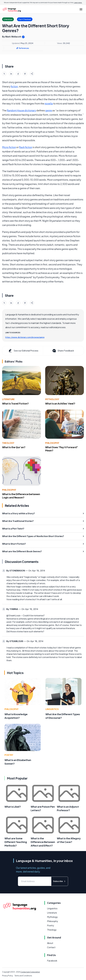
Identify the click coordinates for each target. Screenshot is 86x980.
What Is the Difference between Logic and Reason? (21, 496)
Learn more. (78, 3)
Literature (8, 399)
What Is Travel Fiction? (15, 403)
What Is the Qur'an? (14, 447)
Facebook (52, 961)
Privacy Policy (8, 976)
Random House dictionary (21, 110)
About (50, 943)
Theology (8, 443)
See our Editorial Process (23, 351)
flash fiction (26, 147)
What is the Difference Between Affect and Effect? (43, 842)
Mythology (52, 399)
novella (49, 103)
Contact (51, 947)
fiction (14, 86)
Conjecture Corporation (30, 972)
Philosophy (52, 443)
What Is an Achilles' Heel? (60, 403)
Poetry (9, 755)
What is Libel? (13, 807)
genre (49, 110)
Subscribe (60, 881)
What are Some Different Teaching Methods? (16, 842)
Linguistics (52, 709)
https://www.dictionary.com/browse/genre (25, 337)
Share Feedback (63, 351)
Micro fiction (9, 147)
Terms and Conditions (23, 976)
